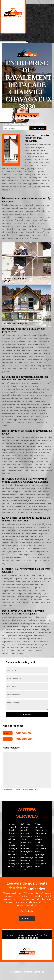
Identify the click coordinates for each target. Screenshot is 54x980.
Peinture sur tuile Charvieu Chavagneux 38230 (27, 848)
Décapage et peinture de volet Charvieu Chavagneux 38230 (27, 832)
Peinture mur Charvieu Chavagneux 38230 (14, 845)
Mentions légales (27, 938)
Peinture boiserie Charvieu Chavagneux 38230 (14, 861)
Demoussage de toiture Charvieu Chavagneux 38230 (27, 864)
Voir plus (27, 918)
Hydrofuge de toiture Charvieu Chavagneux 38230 (40, 861)
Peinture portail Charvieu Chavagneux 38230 (40, 845)
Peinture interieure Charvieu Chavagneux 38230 (40, 830)
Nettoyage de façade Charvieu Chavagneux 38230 (14, 830)
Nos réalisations (27, 116)
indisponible (23, 733)
